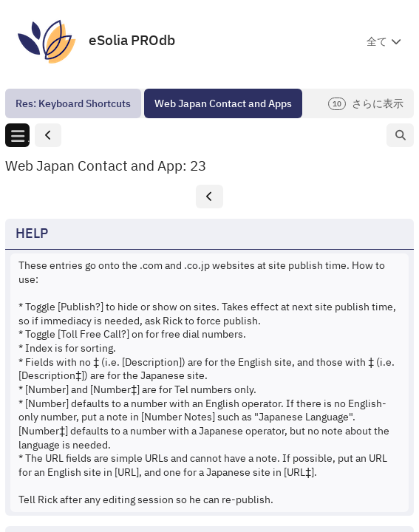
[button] (48, 136)
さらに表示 (366, 104)
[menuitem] (73, 103)
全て (377, 41)
